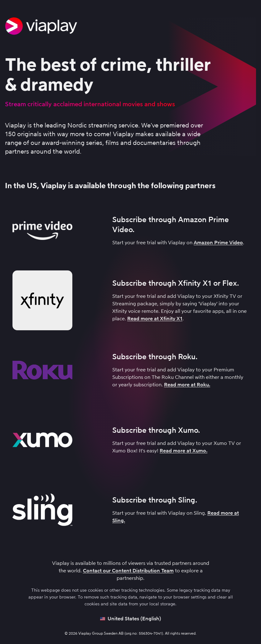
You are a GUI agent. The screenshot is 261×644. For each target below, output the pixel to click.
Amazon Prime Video (218, 243)
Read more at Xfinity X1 (155, 319)
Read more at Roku (186, 385)
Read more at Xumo (183, 451)
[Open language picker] (131, 619)
